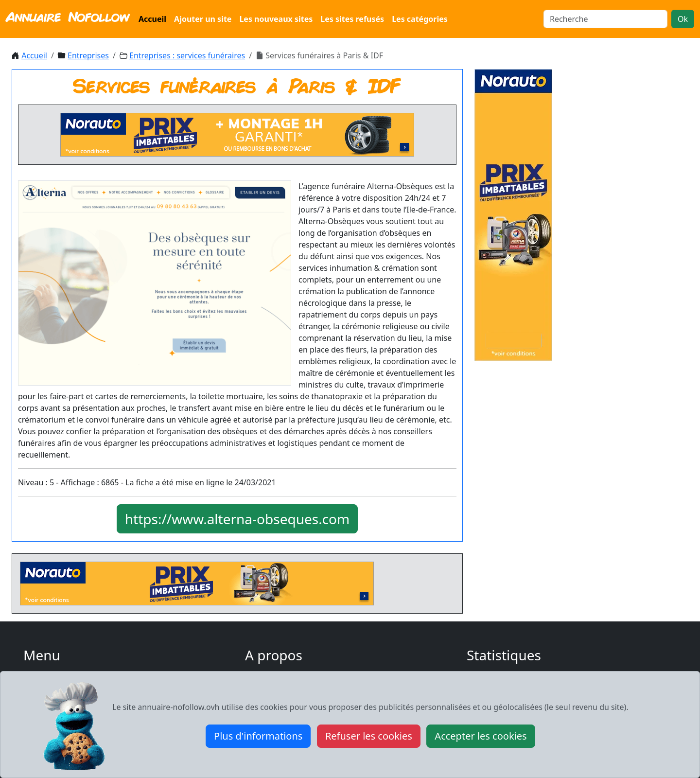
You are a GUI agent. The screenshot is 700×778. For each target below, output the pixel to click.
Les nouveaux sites (276, 19)
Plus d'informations (258, 736)
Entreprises (88, 55)
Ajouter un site (203, 19)
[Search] (605, 19)
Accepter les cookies (481, 736)
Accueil (152, 19)
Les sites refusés (352, 19)
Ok (683, 19)
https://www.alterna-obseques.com (237, 519)
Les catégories (420, 19)
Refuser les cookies (369, 736)
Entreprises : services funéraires (187, 55)
